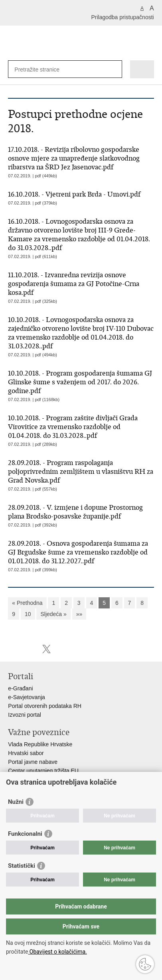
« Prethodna (27, 603)
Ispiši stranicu (12, 649)
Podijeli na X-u (46, 649)
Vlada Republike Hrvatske (40, 744)
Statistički (22, 866)
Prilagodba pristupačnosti (122, 17)
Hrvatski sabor (26, 753)
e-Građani (20, 688)
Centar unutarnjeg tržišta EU (43, 771)
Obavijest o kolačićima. (57, 952)
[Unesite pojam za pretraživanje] (43, 69)
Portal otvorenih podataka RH (45, 706)
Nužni (16, 802)
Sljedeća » (53, 614)
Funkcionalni (25, 834)
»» (79, 614)
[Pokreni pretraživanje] (114, 69)
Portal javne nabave (33, 762)
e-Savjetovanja (27, 697)
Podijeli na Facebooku (29, 649)
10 (28, 614)
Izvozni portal (24, 715)
